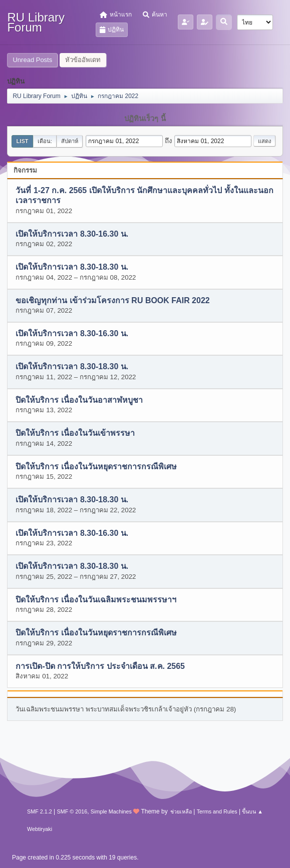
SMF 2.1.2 (40, 811)
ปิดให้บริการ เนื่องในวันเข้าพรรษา (75, 433)
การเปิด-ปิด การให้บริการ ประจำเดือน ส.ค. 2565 (100, 666)
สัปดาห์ (70, 141)
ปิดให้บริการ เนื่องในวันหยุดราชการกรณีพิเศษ (96, 467)
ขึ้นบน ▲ (252, 811)
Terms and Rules (217, 811)
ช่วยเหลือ (181, 811)
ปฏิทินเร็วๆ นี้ (145, 119)
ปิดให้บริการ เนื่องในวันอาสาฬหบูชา (79, 400)
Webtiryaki (40, 829)
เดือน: (45, 141)
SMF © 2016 (72, 811)
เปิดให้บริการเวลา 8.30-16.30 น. (72, 234)
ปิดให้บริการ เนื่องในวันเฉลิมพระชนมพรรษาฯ (96, 600)
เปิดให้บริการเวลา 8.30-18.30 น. (72, 267)
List (22, 141)
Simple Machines (111, 811)
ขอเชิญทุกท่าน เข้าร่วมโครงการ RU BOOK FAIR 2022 (112, 300)
